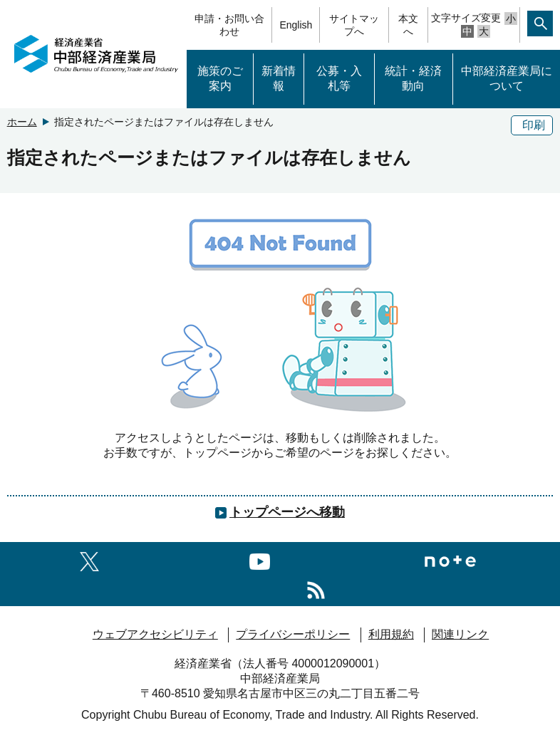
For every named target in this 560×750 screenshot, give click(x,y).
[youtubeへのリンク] (260, 559)
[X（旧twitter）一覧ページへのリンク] (89, 559)
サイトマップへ (354, 25)
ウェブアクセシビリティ (155, 634)
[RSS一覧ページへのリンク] (316, 588)
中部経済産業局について (507, 78)
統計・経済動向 (413, 78)
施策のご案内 (220, 78)
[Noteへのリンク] (450, 559)
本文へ (408, 25)
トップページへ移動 (287, 512)
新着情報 (279, 78)
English (296, 25)
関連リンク (460, 634)
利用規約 (391, 634)
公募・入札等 (339, 78)
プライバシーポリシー (293, 634)
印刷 (534, 125)
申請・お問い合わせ (229, 25)
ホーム (22, 122)
